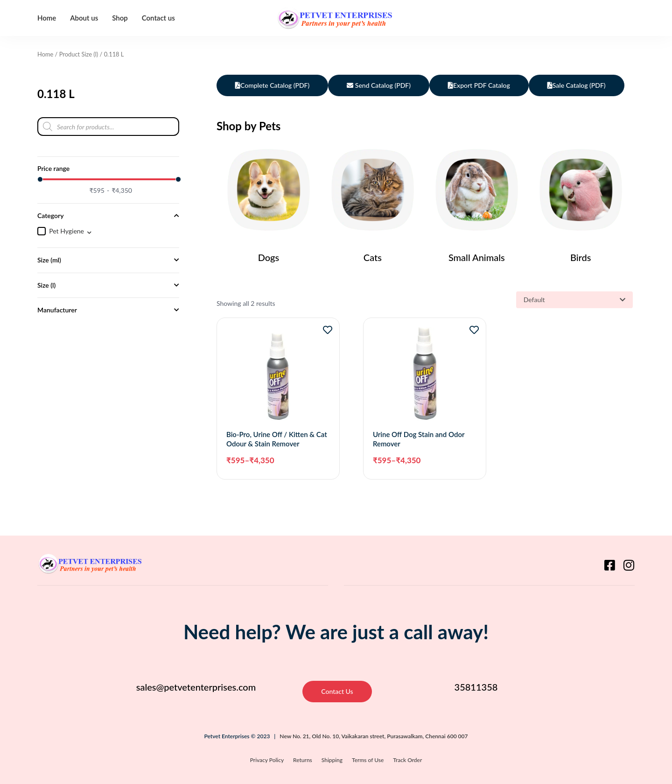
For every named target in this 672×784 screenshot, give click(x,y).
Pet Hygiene (66, 231)
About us (84, 18)
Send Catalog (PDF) (379, 85)
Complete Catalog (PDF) (272, 85)
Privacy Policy (267, 760)
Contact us (158, 18)
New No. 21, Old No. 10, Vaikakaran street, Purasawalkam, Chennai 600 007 (374, 736)
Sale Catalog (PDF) (577, 85)
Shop (120, 18)
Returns (303, 760)
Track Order (407, 760)
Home (47, 18)
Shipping (332, 760)
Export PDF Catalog (479, 85)
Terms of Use (368, 760)
